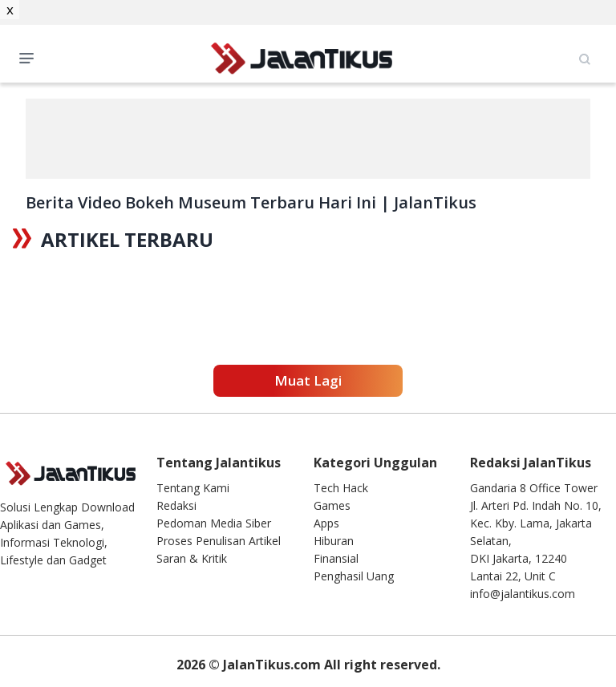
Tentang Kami (193, 488)
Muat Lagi (308, 380)
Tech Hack (341, 488)
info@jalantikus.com (523, 594)
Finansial (336, 558)
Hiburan (334, 541)
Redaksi (176, 505)
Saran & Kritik (192, 558)
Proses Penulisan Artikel (219, 541)
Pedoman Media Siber (214, 523)
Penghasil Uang (354, 576)
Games (332, 505)
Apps (326, 523)
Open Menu (30, 57)
